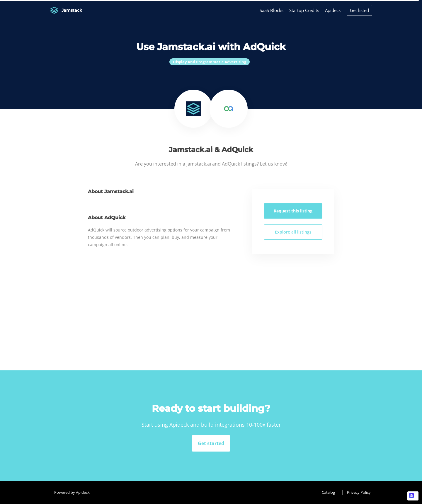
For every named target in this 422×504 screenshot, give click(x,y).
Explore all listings (293, 232)
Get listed (359, 10)
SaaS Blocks (272, 10)
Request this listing (293, 211)
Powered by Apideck (72, 492)
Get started (211, 443)
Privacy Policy (359, 492)
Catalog (328, 492)
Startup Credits (304, 10)
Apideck (333, 10)
